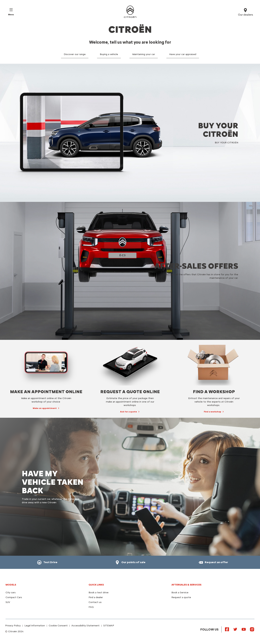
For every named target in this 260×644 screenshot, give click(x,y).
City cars (11, 592)
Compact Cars (14, 597)
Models (11, 585)
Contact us (95, 602)
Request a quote (181, 597)
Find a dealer (96, 597)
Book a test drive (99, 592)
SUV (8, 602)
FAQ (91, 607)
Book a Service (180, 592)
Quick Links (96, 585)
